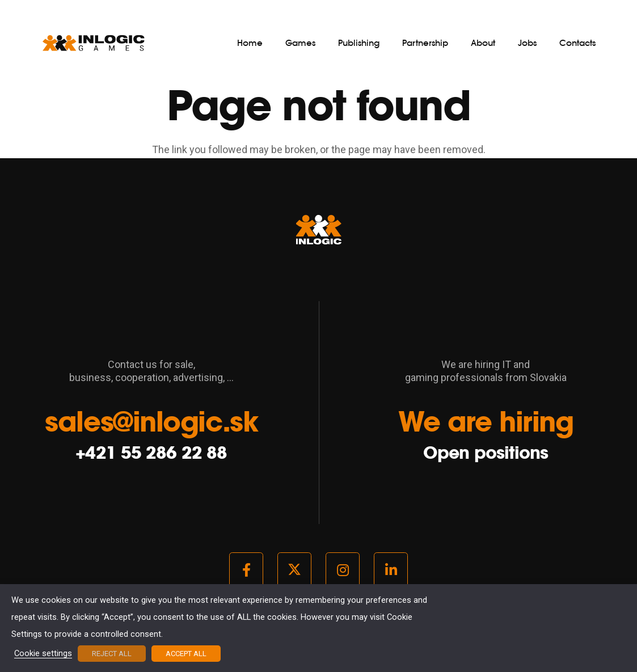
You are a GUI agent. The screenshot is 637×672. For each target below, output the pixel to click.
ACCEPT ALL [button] (186, 654)
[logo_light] (94, 43)
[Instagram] (343, 570)
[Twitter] (294, 570)
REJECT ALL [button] (112, 654)
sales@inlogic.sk (151, 421)
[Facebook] (246, 570)
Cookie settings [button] (43, 654)
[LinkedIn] (391, 570)
